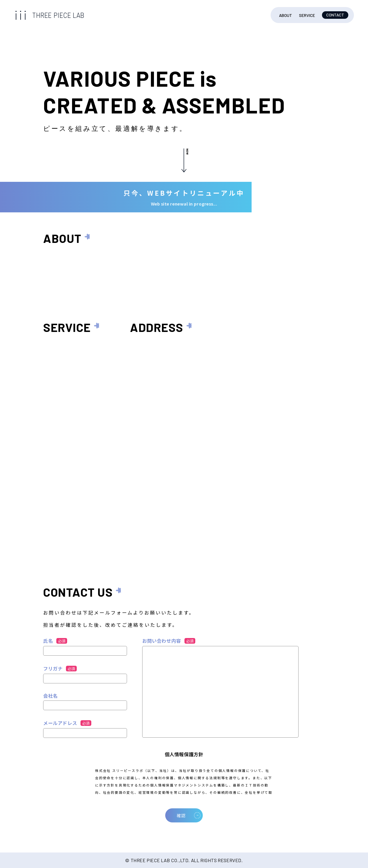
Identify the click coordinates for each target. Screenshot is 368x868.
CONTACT (335, 15)
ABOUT (286, 15)
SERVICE (307, 15)
